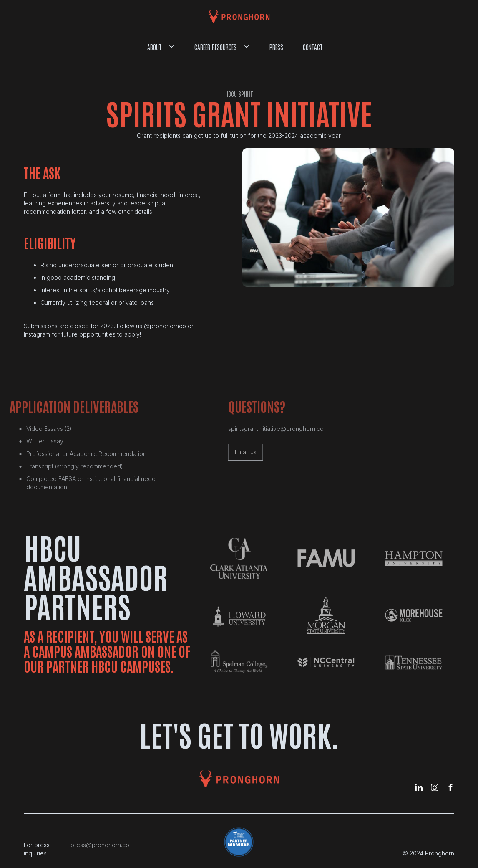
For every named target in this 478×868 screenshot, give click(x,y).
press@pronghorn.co (100, 845)
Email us (238, 452)
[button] (161, 47)
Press (276, 47)
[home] (239, 16)
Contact (313, 47)
